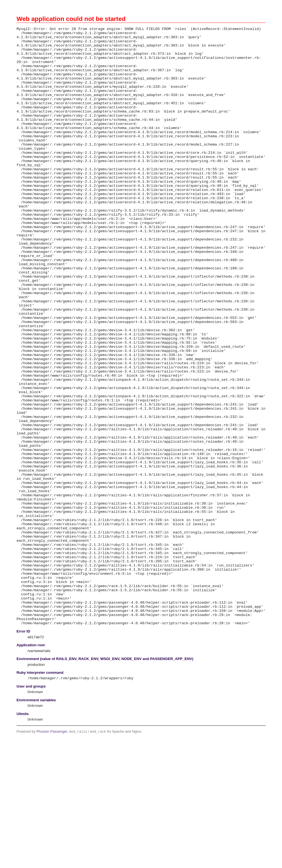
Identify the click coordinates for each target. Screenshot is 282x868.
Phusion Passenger (52, 855)
